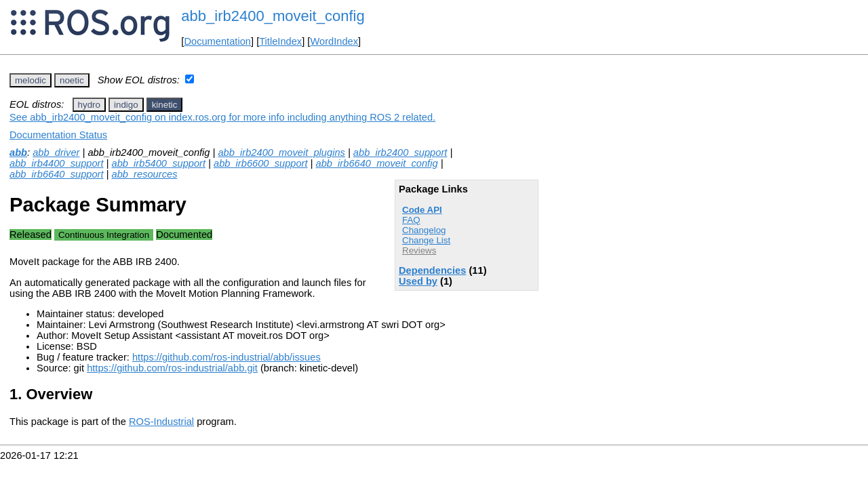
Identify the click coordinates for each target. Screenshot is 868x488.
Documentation (217, 41)
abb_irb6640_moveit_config (377, 163)
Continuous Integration (104, 235)
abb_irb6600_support (261, 163)
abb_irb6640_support (57, 174)
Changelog (424, 230)
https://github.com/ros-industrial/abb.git (172, 368)
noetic (72, 80)
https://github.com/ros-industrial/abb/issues (226, 357)
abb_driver (56, 152)
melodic (31, 80)
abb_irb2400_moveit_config (273, 16)
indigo (126, 105)
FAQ (411, 220)
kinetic (165, 105)
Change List (426, 240)
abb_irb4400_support (57, 163)
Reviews (419, 250)
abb (18, 152)
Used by (418, 281)
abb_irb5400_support (159, 163)
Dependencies (432, 270)
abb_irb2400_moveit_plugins (281, 152)
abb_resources (145, 174)
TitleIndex (280, 41)
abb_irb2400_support (400, 152)
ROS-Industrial (161, 422)
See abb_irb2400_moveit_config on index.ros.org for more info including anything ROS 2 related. (222, 117)
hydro (89, 105)
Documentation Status (58, 135)
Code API (422, 210)
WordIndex (334, 41)
